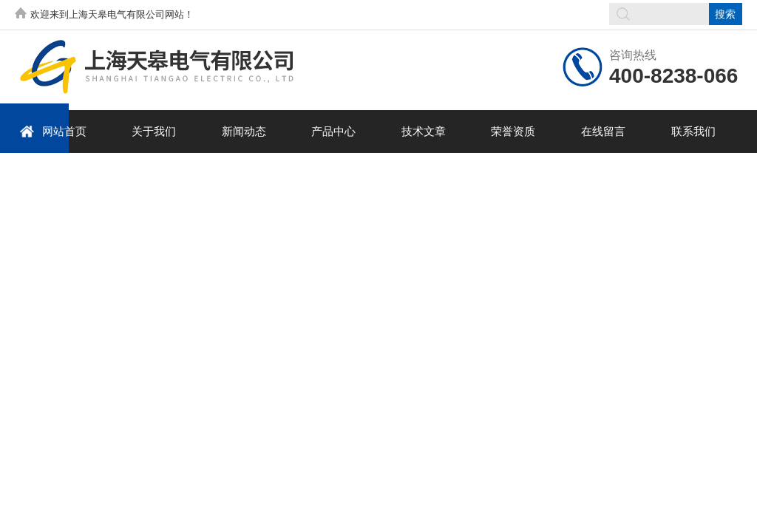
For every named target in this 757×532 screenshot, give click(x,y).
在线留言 (603, 131)
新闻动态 (244, 131)
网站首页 (53, 131)
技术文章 (424, 131)
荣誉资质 (513, 131)
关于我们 (154, 131)
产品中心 (333, 131)
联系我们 (693, 131)
